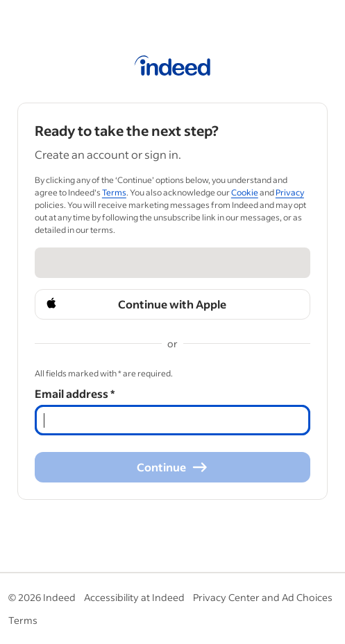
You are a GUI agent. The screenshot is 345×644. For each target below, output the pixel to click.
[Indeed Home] (172, 68)
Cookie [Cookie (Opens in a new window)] (245, 192)
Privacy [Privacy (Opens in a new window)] (290, 192)
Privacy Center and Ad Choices (263, 597)
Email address (75, 393)
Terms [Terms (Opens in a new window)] (114, 192)
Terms (23, 620)
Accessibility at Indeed (134, 597)
